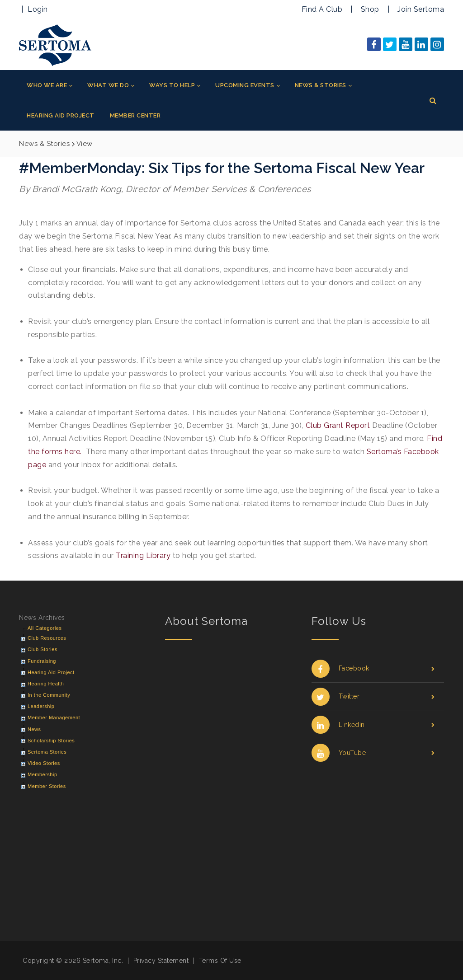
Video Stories (44, 763)
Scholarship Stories (51, 741)
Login (38, 9)
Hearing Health (46, 684)
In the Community (49, 695)
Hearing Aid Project (51, 672)
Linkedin (373, 725)
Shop (370, 9)
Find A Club (322, 9)
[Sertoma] (55, 45)
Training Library (143, 556)
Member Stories (47, 786)
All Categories (45, 628)
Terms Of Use (220, 961)
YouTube (373, 753)
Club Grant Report (338, 425)
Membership (43, 774)
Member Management (54, 717)
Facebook (373, 668)
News (34, 729)
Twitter (373, 696)
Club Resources (47, 638)
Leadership (41, 706)
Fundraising (42, 661)
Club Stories (43, 649)
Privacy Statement (161, 961)
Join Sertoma (421, 9)
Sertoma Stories (47, 752)
